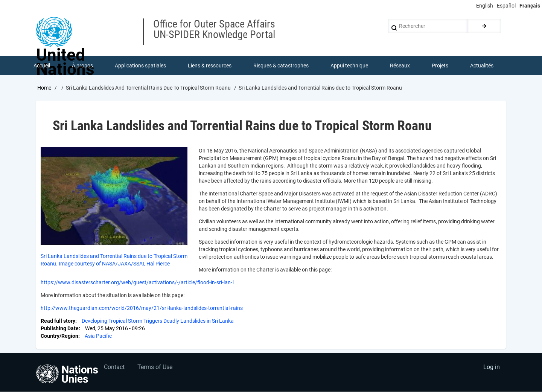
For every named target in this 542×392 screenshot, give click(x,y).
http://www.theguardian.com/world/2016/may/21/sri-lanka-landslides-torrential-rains (142, 308)
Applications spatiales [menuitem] (140, 66)
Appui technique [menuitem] (349, 66)
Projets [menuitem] (440, 66)
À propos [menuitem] (82, 66)
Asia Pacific (98, 336)
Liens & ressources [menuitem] (210, 66)
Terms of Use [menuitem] (155, 368)
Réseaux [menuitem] (400, 66)
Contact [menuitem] (114, 368)
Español (506, 6)
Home (44, 88)
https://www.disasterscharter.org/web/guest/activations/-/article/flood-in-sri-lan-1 (138, 282)
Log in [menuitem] (492, 368)
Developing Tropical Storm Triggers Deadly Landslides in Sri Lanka (158, 321)
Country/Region (59, 336)
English (485, 6)
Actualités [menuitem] (482, 66)
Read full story (58, 321)
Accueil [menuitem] (42, 66)
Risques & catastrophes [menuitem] (281, 66)
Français (530, 6)
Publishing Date (60, 328)
